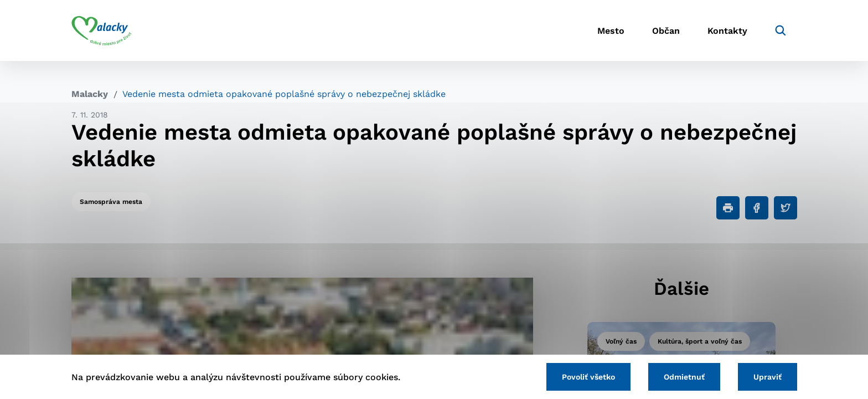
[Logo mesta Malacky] (102, 30)
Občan (666, 31)
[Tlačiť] (728, 208)
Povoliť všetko (588, 377)
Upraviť (768, 377)
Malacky (90, 94)
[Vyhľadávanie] (781, 30)
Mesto (611, 31)
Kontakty (727, 31)
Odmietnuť (684, 377)
